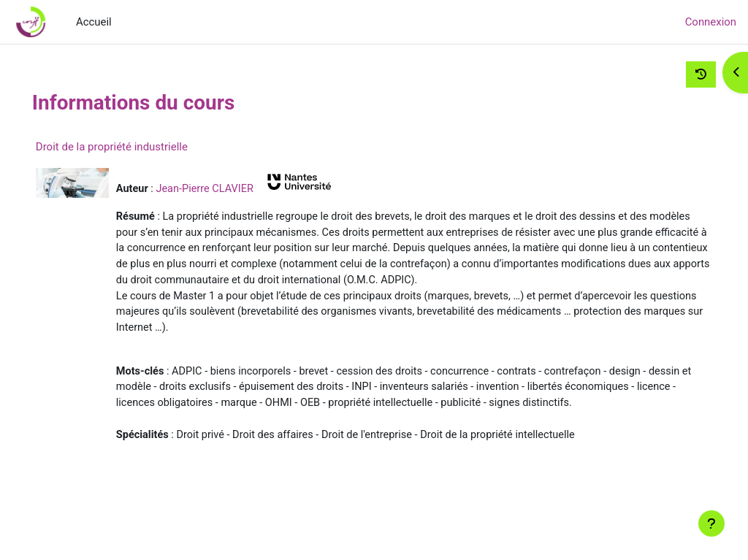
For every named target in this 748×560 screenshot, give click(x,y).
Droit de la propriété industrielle (142, 147)
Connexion (711, 22)
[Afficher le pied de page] (711, 523)
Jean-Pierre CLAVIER (238, 188)
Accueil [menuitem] (94, 22)
